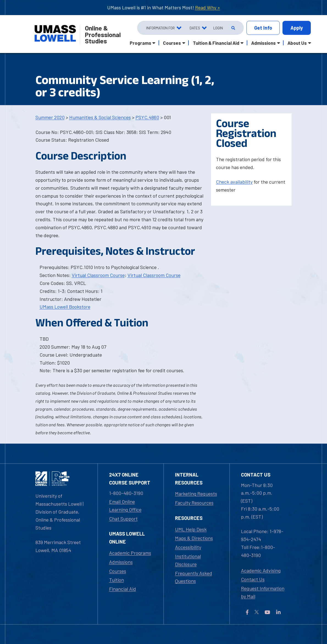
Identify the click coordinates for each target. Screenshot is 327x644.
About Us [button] (297, 43)
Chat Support (123, 519)
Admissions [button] (263, 43)
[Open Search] (233, 28)
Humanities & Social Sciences (100, 117)
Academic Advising (261, 570)
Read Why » (208, 7)
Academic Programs (130, 553)
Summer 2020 (50, 117)
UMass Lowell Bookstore (65, 307)
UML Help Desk (191, 529)
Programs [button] (140, 43)
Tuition (117, 580)
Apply (297, 28)
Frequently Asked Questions (194, 577)
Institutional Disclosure (188, 560)
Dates (195, 28)
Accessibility (188, 547)
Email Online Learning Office (125, 506)
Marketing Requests (196, 494)
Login (218, 28)
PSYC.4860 (147, 117)
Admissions (121, 562)
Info (263, 28)
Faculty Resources (194, 503)
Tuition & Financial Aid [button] (216, 43)
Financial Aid (123, 589)
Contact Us (253, 579)
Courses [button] (172, 43)
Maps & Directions (194, 538)
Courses (118, 571)
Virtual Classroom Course (98, 275)
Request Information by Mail (263, 592)
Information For (160, 28)
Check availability (234, 182)
